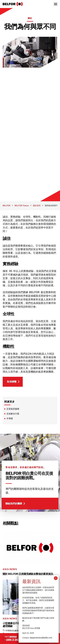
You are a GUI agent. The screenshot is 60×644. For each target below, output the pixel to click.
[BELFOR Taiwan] (30, 4)
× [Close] (56, 578)
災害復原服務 (13, 409)
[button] (5, 639)
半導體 (10, 419)
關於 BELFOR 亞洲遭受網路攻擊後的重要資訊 (28, 574)
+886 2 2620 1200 (17, 640)
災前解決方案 (13, 414)
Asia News (10, 569)
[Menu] (56, 4)
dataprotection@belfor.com (41, 638)
